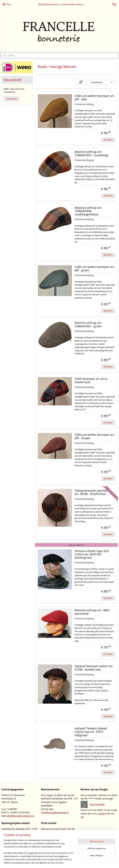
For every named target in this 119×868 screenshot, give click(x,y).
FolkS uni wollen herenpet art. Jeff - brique (95, 436)
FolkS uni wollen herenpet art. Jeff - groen (95, 269)
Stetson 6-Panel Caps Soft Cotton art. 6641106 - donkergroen (92, 554)
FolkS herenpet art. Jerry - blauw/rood (92, 381)
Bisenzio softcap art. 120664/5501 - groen (88, 325)
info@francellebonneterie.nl (20, 816)
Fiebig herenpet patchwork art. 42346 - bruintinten (93, 492)
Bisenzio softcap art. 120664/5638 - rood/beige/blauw (88, 211)
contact (102, 814)
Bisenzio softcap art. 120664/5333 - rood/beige (91, 154)
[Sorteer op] (96, 82)
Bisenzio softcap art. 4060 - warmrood (93, 612)
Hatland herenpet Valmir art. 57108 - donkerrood (94, 668)
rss (69, 862)
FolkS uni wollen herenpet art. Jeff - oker (95, 98)
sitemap (63, 862)
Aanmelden (12, 99)
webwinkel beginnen (81, 862)
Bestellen (108, 140)
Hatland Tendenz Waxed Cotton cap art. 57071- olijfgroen (91, 732)
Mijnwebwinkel (108, 862)
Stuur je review (97, 804)
